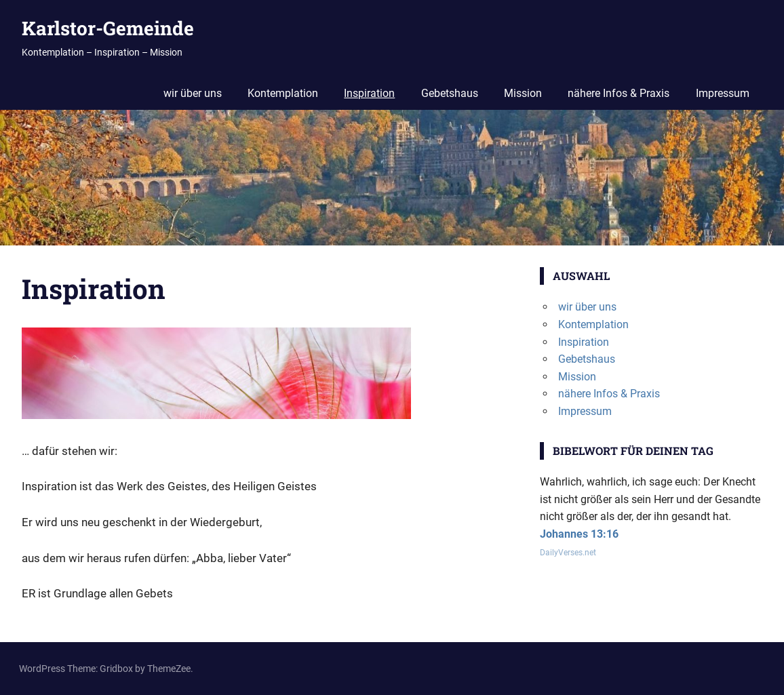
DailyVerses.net (568, 553)
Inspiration (369, 93)
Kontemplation (283, 93)
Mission (523, 93)
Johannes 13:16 (579, 534)
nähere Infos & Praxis (619, 93)
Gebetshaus (450, 93)
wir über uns (193, 93)
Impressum (723, 93)
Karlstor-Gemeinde (108, 28)
